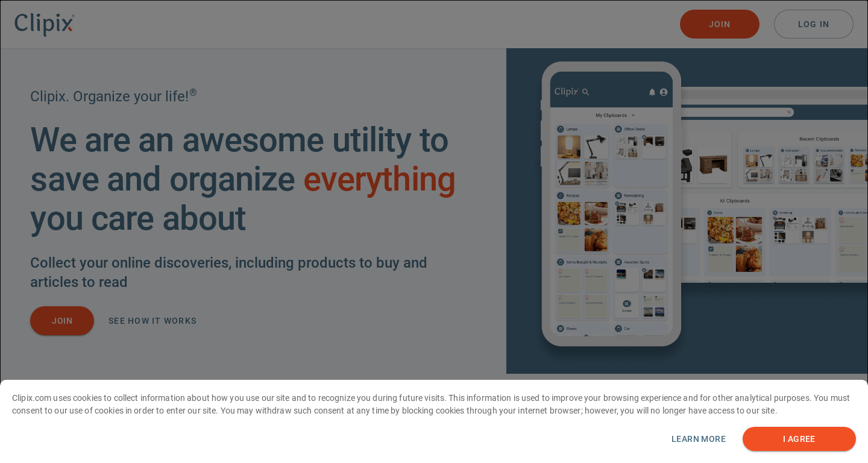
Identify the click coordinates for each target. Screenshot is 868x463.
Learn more (699, 439)
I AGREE (799, 439)
